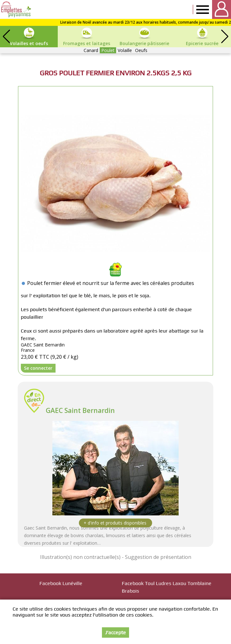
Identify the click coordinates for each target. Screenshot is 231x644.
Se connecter (38, 368)
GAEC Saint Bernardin (80, 410)
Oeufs (141, 50)
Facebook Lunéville (61, 583)
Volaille (125, 50)
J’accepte (115, 632)
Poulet (108, 50)
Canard (91, 50)
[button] (225, 37)
